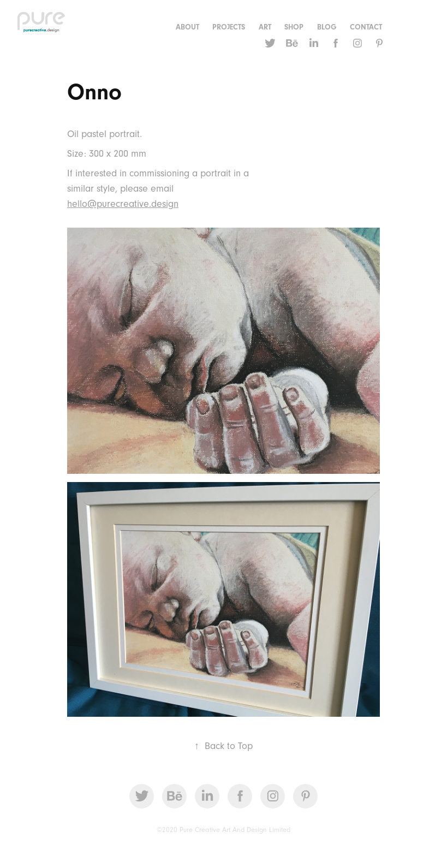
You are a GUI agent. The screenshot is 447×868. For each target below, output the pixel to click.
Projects (229, 27)
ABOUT (187, 27)
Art (265, 27)
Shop (294, 27)
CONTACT (366, 27)
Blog (327, 27)
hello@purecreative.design (123, 204)
